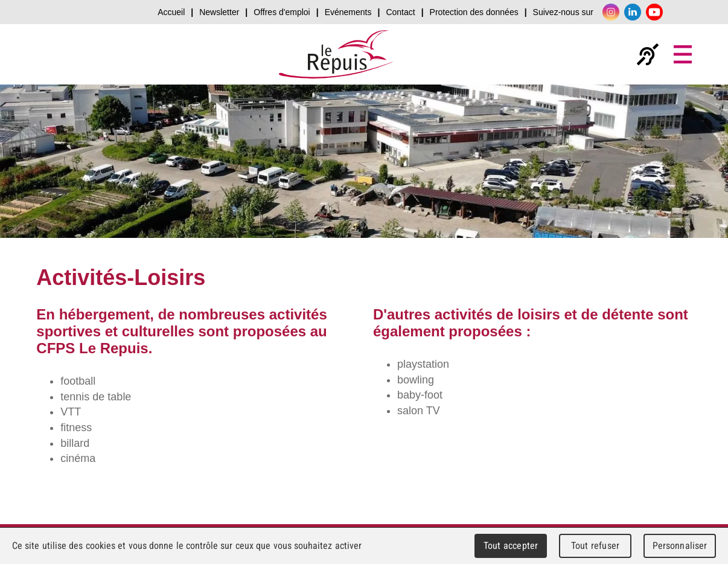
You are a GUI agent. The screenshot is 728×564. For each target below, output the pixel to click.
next (693, 169)
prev (35, 169)
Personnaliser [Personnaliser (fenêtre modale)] (680, 546)
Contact (400, 12)
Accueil (171, 12)
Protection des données (474, 12)
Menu (683, 54)
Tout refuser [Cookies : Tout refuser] (595, 546)
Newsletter (219, 12)
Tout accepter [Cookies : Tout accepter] (511, 546)
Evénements (348, 12)
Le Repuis (336, 54)
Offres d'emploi (282, 12)
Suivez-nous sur (563, 12)
